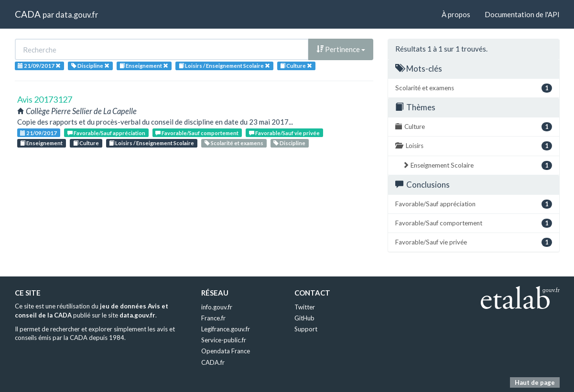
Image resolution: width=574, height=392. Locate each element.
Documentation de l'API (522, 14)
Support (306, 329)
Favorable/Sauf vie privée (284, 133)
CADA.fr (213, 362)
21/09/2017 (38, 133)
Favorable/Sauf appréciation (106, 133)
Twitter (305, 307)
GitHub (304, 318)
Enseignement (41, 143)
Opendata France (226, 351)
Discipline (289, 143)
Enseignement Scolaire (477, 165)
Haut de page (535, 382)
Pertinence (341, 49)
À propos (456, 14)
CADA (28, 14)
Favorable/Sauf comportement (197, 133)
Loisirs (474, 146)
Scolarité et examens (234, 143)
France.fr (213, 318)
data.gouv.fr (77, 15)
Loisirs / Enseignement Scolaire (152, 143)
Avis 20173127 (45, 99)
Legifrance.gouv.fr (226, 329)
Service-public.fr (224, 340)
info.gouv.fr (217, 307)
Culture (86, 143)
